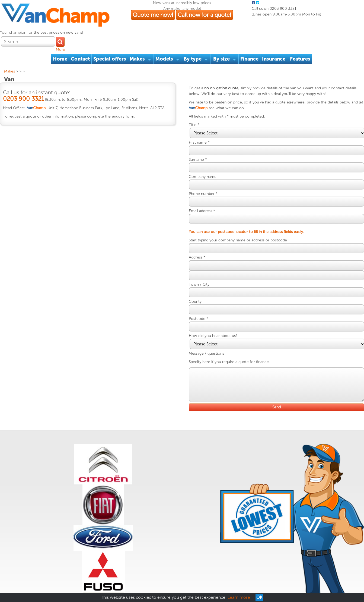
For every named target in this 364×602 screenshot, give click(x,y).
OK (259, 597)
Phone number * (207, 182)
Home (61, 42)
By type (193, 42)
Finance (250, 42)
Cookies (67, 575)
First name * (204, 131)
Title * (198, 113)
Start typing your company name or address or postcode (242, 229)
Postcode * (203, 307)
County (199, 290)
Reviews (84, 575)
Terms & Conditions (25, 575)
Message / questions (211, 342)
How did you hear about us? (217, 324)
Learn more (239, 597)
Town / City (203, 273)
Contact (81, 42)
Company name (207, 165)
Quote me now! (184, 21)
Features (301, 42)
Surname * (202, 148)
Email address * (206, 199)
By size (222, 42)
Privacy (51, 575)
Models (165, 42)
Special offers (111, 42)
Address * (201, 246)
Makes (138, 42)
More (350, 29)
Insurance (274, 42)
